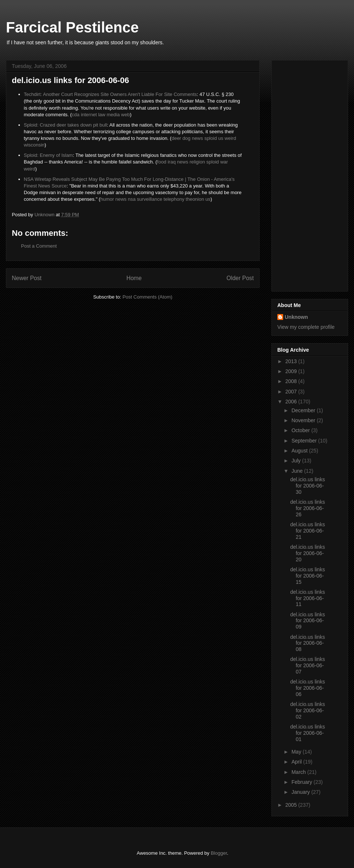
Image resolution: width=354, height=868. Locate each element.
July (297, 461)
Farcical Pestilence (72, 27)
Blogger (219, 853)
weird (230, 138)
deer (176, 138)
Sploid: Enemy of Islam (48, 155)
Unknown (296, 317)
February (302, 782)
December (304, 410)
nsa (132, 199)
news (197, 138)
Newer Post (27, 278)
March (299, 772)
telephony (174, 199)
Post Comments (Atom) (147, 297)
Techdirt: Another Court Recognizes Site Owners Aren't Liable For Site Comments (110, 94)
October (301, 430)
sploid (211, 138)
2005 (292, 805)
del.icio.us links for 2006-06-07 (308, 665)
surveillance (150, 199)
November (304, 420)
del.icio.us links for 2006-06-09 (308, 621)
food (162, 162)
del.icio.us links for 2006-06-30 (308, 486)
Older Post (240, 278)
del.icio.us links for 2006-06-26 (308, 508)
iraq (172, 162)
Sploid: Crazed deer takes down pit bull (65, 125)
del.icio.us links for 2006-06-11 (308, 598)
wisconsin (34, 145)
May (297, 752)
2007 (292, 392)
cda (76, 115)
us (221, 138)
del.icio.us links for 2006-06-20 (308, 553)
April (297, 762)
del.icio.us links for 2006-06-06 (308, 688)
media (113, 115)
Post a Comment (39, 246)
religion (197, 162)
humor (107, 199)
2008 (292, 381)
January (301, 792)
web (125, 115)
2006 (292, 402)
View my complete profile (306, 327)
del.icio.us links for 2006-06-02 (308, 710)
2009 (292, 371)
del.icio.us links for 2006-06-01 (308, 733)
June (298, 471)
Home (134, 278)
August (300, 451)
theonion (195, 199)
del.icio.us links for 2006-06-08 (308, 643)
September (305, 441)
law (102, 115)
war (224, 162)
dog (187, 138)
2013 (292, 361)
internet (89, 115)
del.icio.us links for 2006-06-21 (308, 531)
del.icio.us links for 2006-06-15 (308, 576)
